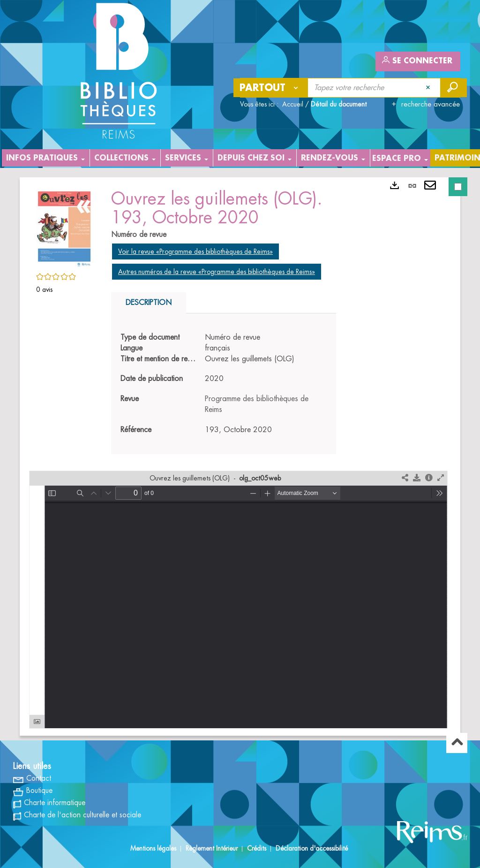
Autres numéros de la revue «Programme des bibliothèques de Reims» (217, 272)
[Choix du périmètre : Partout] (271, 88)
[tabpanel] (224, 384)
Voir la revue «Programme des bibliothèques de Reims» (195, 251)
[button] (64, 227)
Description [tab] (149, 303)
